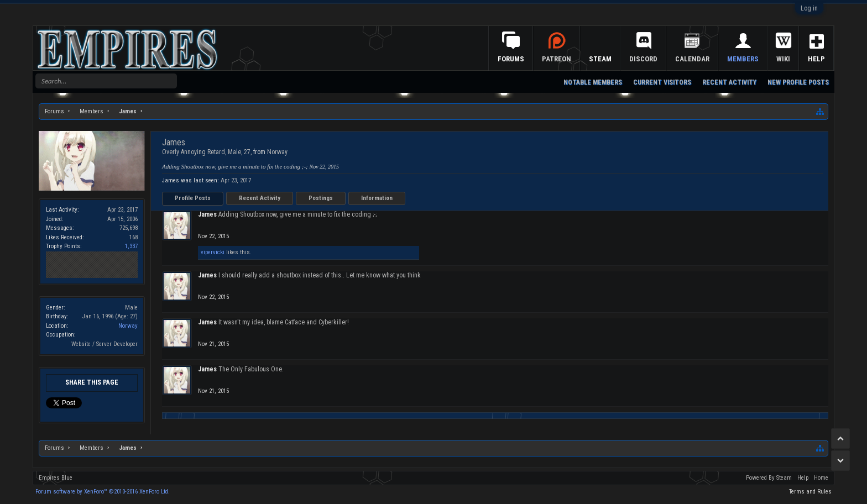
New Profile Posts (798, 82)
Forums (511, 59)
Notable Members (593, 82)
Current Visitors (662, 82)
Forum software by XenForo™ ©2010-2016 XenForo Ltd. (103, 492)
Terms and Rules (810, 492)
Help (816, 59)
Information (377, 198)
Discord (643, 59)
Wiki (783, 59)
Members (743, 59)
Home (821, 478)
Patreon (557, 59)
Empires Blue (56, 478)
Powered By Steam (769, 478)
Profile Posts (193, 198)
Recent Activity (260, 198)
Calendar (692, 59)
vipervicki (213, 252)
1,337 (131, 246)
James (207, 214)
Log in (809, 8)
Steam (600, 59)
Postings (321, 198)
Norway (128, 326)
